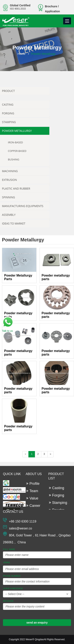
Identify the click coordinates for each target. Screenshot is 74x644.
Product (8, 91)
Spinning (8, 197)
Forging (8, 113)
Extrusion (9, 180)
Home (22, 54)
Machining (10, 171)
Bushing (14, 159)
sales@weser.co (20, 528)
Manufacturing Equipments (23, 206)
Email (7, 563)
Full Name (9, 549)
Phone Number (12, 576)
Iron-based (15, 142)
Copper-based (17, 151)
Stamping (9, 122)
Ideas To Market (14, 223)
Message (8, 601)
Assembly (9, 215)
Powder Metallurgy (17, 131)
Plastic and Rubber (16, 188)
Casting (8, 105)
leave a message (13, 588)
